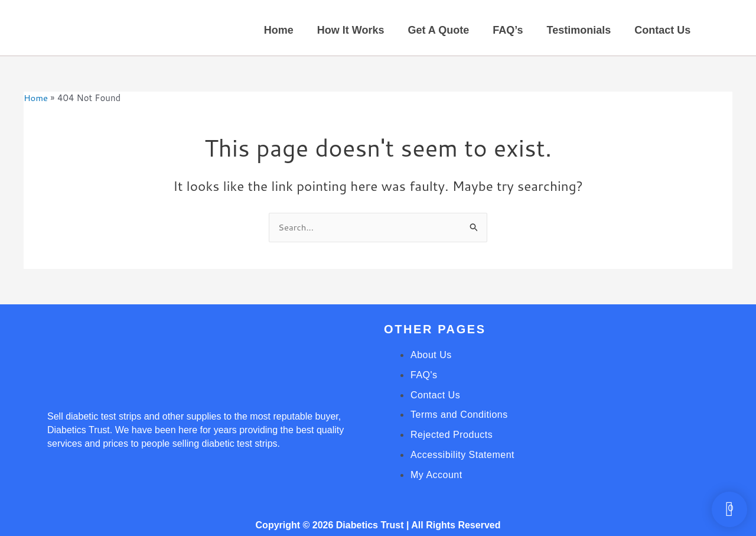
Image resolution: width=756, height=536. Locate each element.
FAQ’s (508, 30)
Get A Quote (438, 30)
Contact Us (662, 30)
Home (279, 30)
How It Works (351, 30)
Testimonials (579, 30)
